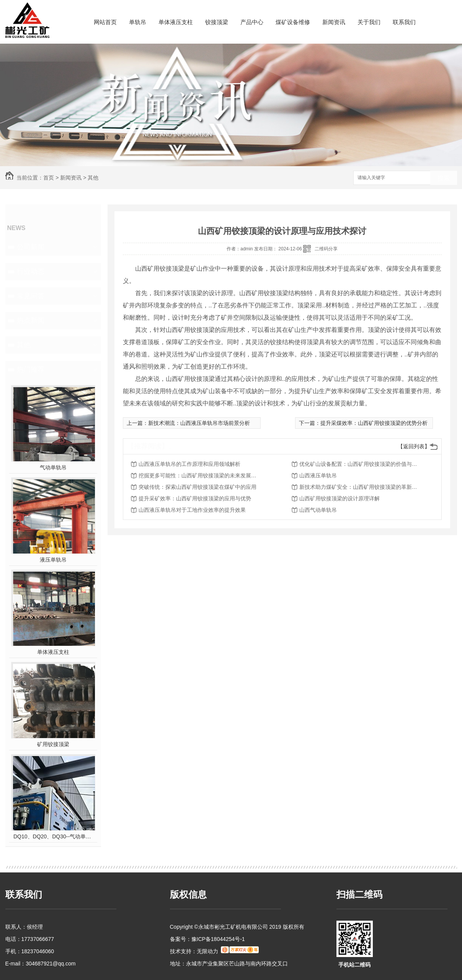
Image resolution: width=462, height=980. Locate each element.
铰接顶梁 (217, 22)
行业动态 (31, 271)
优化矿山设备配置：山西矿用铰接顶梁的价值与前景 (361, 464)
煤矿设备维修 (293, 22)
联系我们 (404, 22)
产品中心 (252, 22)
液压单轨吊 (53, 560)
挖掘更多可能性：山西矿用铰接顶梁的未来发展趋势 (200, 475)
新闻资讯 (334, 22)
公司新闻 (31, 247)
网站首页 (105, 22)
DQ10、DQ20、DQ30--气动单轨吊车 (53, 836)
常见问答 (31, 296)
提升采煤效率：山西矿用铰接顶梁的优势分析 (374, 423)
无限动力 (207, 951)
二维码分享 (326, 249)
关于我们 (369, 22)
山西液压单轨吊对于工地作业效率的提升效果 (192, 510)
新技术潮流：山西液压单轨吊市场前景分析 (199, 423)
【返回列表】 (414, 446)
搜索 (444, 178)
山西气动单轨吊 (318, 510)
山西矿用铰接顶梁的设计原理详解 (340, 498)
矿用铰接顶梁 (53, 744)
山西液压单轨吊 (318, 475)
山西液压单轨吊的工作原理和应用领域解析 (189, 464)
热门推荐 (31, 369)
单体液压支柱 (176, 22)
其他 (93, 178)
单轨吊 (138, 22)
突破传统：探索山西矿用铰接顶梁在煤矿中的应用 (198, 487)
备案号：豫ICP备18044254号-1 (207, 939)
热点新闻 (31, 320)
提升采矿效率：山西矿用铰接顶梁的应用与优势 (195, 498)
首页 (49, 178)
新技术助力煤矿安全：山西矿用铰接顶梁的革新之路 (361, 487)
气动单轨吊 (53, 467)
